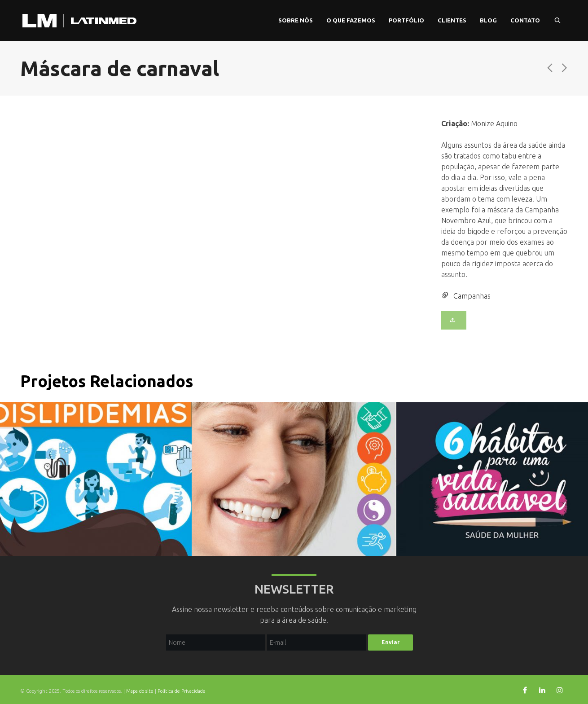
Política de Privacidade (182, 691)
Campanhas (472, 296)
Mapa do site (140, 691)
